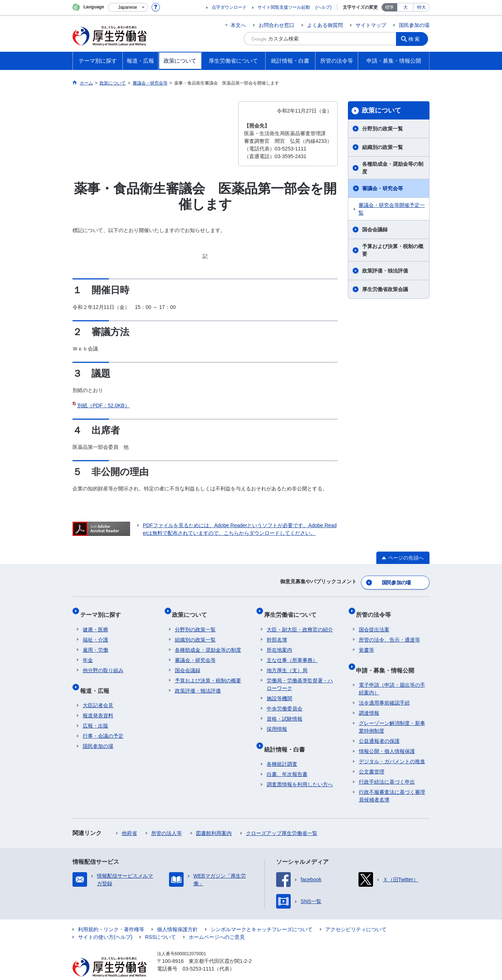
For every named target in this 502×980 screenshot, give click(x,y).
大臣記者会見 (98, 691)
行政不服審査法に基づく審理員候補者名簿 (392, 782)
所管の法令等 (376, 609)
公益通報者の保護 (379, 727)
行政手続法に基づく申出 (387, 768)
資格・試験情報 (285, 710)
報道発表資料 (98, 701)
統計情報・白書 (287, 738)
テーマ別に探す (103, 609)
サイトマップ (371, 25)
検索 (416, 39)
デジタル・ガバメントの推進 (392, 747)
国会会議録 (375, 230)
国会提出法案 (374, 621)
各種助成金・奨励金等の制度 (393, 168)
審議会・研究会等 (383, 188)
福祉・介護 (95, 631)
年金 (88, 652)
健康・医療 (95, 621)
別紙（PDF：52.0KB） (103, 405)
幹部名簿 (277, 631)
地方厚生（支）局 (287, 662)
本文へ (238, 25)
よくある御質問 (325, 25)
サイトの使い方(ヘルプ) (105, 923)
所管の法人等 (166, 819)
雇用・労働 (95, 642)
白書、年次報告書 (287, 760)
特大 (421, 7)
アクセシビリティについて (356, 915)
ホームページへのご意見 (217, 923)
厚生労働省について (293, 609)
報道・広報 (97, 679)
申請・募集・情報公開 (388, 658)
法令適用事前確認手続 (384, 689)
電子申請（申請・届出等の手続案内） (392, 675)
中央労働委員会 (285, 700)
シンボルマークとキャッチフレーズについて (262, 915)
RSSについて (160, 923)
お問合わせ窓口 (277, 25)
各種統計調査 (282, 750)
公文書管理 (372, 757)
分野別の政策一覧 (383, 129)
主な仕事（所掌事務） (292, 652)
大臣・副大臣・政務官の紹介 (300, 621)
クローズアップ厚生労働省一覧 (282, 819)
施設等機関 (279, 690)
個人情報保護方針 (177, 915)
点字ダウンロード (229, 7)
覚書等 (366, 642)
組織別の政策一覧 (383, 147)
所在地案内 (279, 642)
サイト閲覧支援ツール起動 (284, 7)
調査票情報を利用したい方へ (300, 770)
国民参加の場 (414, 25)
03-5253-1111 (198, 954)
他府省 (129, 819)
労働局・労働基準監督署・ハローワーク (300, 676)
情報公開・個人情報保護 (387, 737)
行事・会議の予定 (103, 722)
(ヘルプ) (323, 7)
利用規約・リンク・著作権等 (111, 915)
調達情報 (369, 699)
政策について (381, 110)
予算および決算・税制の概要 (393, 250)
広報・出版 (95, 712)
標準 (389, 7)
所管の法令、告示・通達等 (389, 631)
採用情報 (277, 721)
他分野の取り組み (103, 662)
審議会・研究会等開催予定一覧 (392, 209)
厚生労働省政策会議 (385, 289)
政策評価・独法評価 (385, 271)
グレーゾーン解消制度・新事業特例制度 (392, 713)
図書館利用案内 (214, 819)
